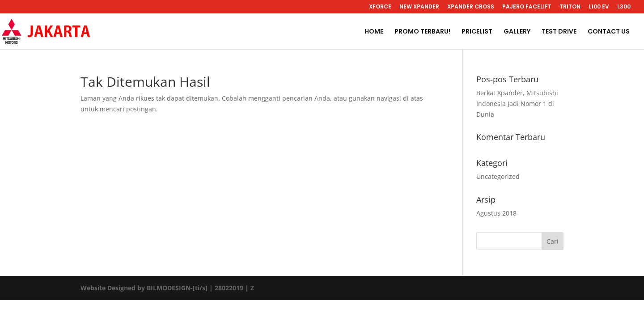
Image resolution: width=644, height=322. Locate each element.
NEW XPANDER (419, 7)
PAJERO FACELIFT (527, 7)
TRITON (570, 7)
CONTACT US (609, 32)
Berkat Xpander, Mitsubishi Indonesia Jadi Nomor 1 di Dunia (517, 104)
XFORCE (380, 7)
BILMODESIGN (169, 288)
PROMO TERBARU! (422, 32)
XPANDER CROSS (471, 7)
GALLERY (517, 32)
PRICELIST (477, 32)
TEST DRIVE (559, 32)
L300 (624, 7)
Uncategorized (498, 176)
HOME (374, 32)
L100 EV (599, 7)
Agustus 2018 (496, 213)
